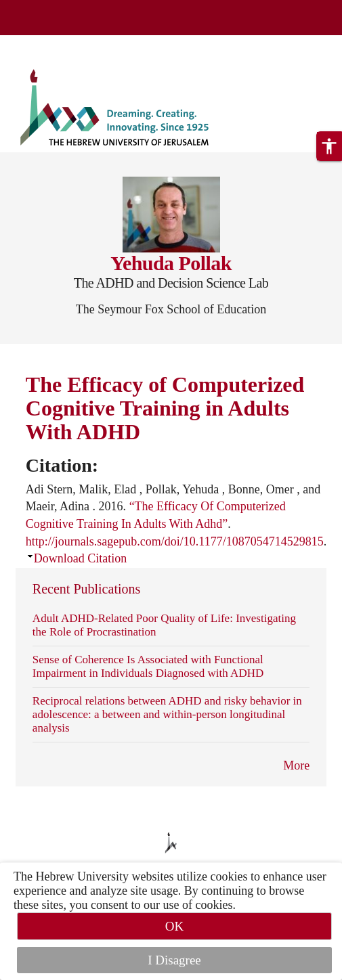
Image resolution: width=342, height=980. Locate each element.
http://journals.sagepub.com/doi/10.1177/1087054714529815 (175, 541)
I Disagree (174, 960)
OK (174, 926)
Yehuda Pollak (171, 263)
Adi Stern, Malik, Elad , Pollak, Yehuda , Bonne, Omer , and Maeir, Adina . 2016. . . (176, 515)
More (296, 765)
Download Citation (81, 558)
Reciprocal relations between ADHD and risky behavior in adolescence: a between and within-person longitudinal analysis (167, 714)
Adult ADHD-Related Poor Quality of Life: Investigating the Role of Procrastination (164, 625)
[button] (329, 146)
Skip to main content (50, 43)
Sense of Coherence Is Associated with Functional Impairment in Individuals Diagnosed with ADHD (148, 666)
